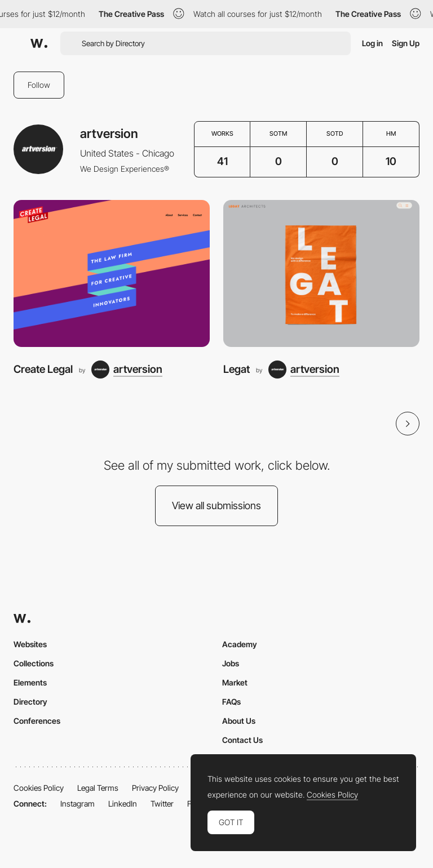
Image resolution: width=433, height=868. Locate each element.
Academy (240, 644)
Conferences (37, 721)
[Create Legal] (112, 273)
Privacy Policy (155, 788)
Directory (30, 702)
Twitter (162, 804)
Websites (30, 644)
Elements (30, 682)
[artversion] (127, 370)
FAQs (231, 702)
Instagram (78, 804)
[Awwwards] (39, 43)
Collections (34, 663)
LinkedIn (123, 804)
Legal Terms (98, 788)
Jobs (231, 663)
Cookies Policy (39, 788)
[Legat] (321, 273)
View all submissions (216, 506)
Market (235, 682)
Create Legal (43, 369)
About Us (239, 721)
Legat (237, 369)
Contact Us (242, 740)
